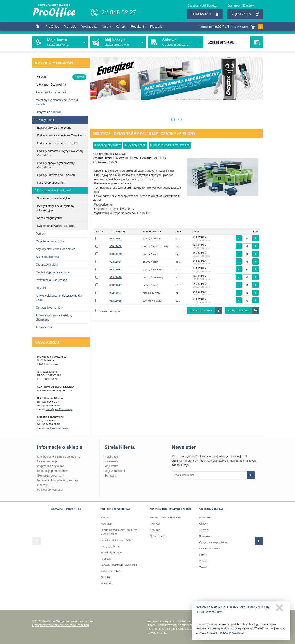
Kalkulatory (206, 536)
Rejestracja (245, 14)
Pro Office (52, 26)
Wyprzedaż (89, 26)
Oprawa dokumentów (49, 308)
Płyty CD (155, 524)
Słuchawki (106, 584)
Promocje (70, 26)
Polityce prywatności (231, 634)
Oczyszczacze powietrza (213, 542)
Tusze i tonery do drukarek (165, 517)
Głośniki (105, 577)
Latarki (203, 555)
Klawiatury (107, 524)
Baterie (203, 561)
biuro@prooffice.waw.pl (59, 409)
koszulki (41, 288)
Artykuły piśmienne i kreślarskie (56, 249)
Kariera (106, 26)
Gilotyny (204, 524)
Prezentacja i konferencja (52, 280)
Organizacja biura (47, 265)
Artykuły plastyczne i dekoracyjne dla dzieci (59, 298)
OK (251, 475)
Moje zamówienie (116, 471)
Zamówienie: (230, 27)
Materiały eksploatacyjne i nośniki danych (57, 102)
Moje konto (112, 466)
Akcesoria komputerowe (51, 92)
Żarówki (204, 567)
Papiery (41, 234)
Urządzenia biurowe (48, 112)
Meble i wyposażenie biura (53, 272)
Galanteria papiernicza (50, 241)
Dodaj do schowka (201, 310)
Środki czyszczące (111, 553)
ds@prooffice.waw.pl (57, 428)
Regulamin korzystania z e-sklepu (58, 480)
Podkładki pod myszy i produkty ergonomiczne (119, 532)
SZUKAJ (257, 42)
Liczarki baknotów (210, 549)
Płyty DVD (156, 530)
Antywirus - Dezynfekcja (66, 509)
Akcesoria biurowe (47, 257)
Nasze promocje (47, 461)
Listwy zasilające (110, 546)
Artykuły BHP (44, 327)
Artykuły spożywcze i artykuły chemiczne (54, 318)
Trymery (204, 530)
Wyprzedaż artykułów (51, 466)
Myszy (104, 517)
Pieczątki (156, 26)
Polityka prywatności (50, 490)
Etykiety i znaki (137, 145)
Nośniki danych (159, 536)
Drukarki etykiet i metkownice (171, 145)
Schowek (110, 476)
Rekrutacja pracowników (52, 471)
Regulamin (138, 26)
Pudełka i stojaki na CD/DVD (117, 540)
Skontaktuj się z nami (50, 476)
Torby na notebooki (112, 571)
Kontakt (121, 26)
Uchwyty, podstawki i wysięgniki (119, 565)
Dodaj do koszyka (238, 310)
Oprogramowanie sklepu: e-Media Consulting (61, 625)
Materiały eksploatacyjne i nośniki (171, 509)
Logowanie (205, 14)
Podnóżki (106, 559)
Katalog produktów (109, 145)
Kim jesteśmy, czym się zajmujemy (59, 457)
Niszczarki (205, 517)
